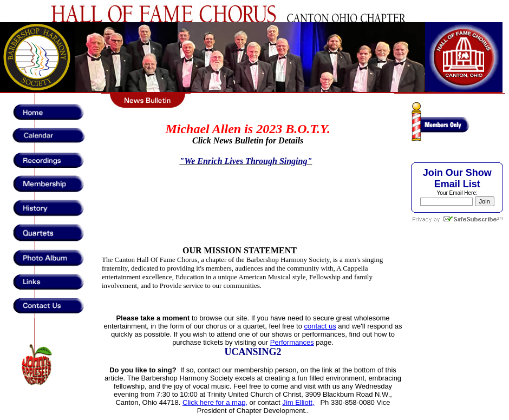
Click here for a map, (215, 402)
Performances (292, 342)
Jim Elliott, (298, 402)
